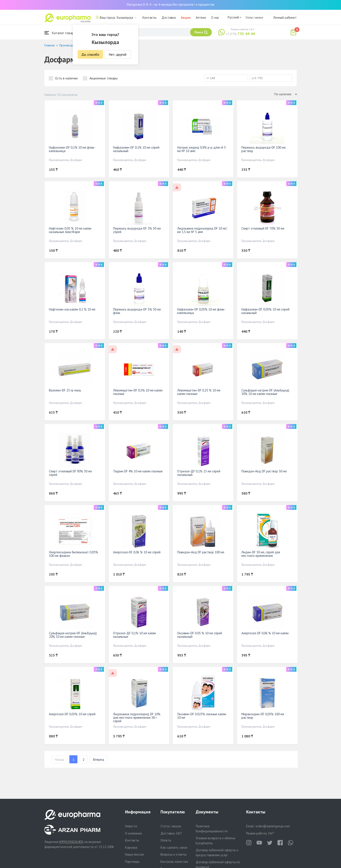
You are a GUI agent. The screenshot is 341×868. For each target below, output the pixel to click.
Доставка (169, 18)
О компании (133, 833)
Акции (186, 18)
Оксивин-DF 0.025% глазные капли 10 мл (202, 716)
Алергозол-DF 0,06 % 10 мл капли (265, 633)
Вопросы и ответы (173, 854)
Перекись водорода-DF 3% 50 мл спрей (137, 230)
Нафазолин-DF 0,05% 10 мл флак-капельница (201, 311)
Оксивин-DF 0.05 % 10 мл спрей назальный (200, 635)
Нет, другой (118, 54)
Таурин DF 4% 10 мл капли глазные (138, 471)
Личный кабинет (285, 18)
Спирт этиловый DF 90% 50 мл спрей (70, 473)
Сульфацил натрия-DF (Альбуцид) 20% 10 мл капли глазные (73, 635)
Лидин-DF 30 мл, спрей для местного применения (261, 554)
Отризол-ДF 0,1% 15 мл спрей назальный (199, 473)
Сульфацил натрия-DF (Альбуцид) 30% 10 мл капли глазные (265, 392)
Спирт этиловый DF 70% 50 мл (263, 228)
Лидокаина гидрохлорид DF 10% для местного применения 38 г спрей (137, 718)
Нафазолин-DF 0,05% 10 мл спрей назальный (265, 311)
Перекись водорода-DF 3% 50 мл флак (137, 311)
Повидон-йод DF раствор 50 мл (264, 471)
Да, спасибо (90, 54)
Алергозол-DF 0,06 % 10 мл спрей (137, 552)
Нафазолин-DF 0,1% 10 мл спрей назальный (136, 149)
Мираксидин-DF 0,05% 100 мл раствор (263, 716)
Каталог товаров (61, 33)
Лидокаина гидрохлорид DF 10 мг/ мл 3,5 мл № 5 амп (202, 230)
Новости (131, 826)
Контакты (149, 18)
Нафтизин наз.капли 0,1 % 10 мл (72, 309)
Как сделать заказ (174, 847)
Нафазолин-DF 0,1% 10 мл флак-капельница (72, 149)
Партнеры (132, 862)
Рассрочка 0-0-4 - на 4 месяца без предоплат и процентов (170, 4)
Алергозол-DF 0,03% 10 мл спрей (72, 714)
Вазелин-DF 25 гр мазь (65, 390)
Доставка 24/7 (171, 833)
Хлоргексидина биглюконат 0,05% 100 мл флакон (74, 554)
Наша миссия (134, 854)
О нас (215, 18)
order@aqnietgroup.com (273, 826)
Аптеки (201, 18)
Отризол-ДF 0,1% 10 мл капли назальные (135, 635)
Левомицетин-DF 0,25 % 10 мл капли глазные (199, 392)
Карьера (131, 847)
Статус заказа (254, 17)
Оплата (166, 840)
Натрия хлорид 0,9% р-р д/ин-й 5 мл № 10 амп (201, 149)
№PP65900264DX (71, 842)
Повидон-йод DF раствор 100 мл (201, 552)
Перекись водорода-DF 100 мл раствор (263, 149)
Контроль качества (174, 862)
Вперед (99, 759)
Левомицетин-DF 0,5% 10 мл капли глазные (138, 392)
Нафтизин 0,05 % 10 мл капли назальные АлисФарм (70, 230)
